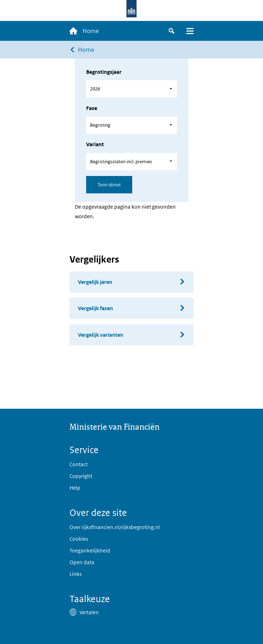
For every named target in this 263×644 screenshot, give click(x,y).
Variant (95, 144)
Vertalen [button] (89, 612)
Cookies (79, 539)
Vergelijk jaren (95, 282)
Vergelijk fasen (96, 308)
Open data (82, 562)
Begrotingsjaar (104, 72)
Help (75, 488)
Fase (92, 108)
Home (86, 50)
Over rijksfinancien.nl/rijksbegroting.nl (115, 527)
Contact (79, 464)
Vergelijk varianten (101, 335)
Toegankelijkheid (90, 551)
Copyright (81, 476)
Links (75, 574)
